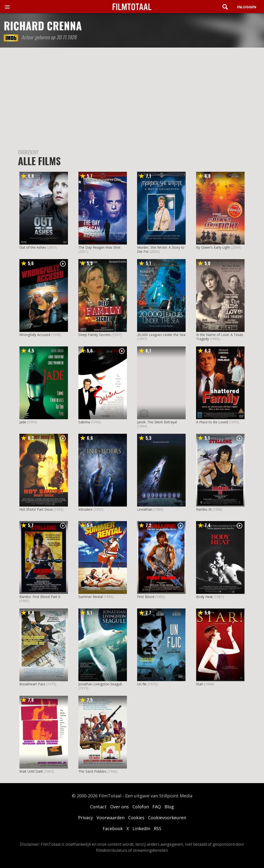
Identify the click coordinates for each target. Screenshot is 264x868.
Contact (98, 807)
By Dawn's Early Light (213, 247)
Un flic (142, 684)
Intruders (85, 509)
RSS (158, 828)
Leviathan (145, 509)
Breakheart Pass (32, 684)
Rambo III (204, 509)
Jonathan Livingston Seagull (100, 684)
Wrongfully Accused (35, 335)
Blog (169, 807)
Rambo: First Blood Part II (40, 597)
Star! (200, 684)
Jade (23, 422)
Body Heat (204, 597)
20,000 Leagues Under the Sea (161, 335)
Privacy (86, 818)
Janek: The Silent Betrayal (157, 422)
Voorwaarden (111, 818)
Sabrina (84, 422)
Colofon (141, 807)
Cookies (136, 818)
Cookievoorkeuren (167, 818)
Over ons (120, 807)
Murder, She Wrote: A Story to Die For (161, 249)
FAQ (157, 807)
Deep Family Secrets (95, 335)
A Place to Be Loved (212, 422)
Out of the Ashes (33, 247)
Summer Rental (91, 597)
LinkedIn (141, 828)
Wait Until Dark (31, 771)
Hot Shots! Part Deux (36, 509)
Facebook (113, 828)
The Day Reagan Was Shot (99, 247)
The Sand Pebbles (92, 771)
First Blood (146, 597)
